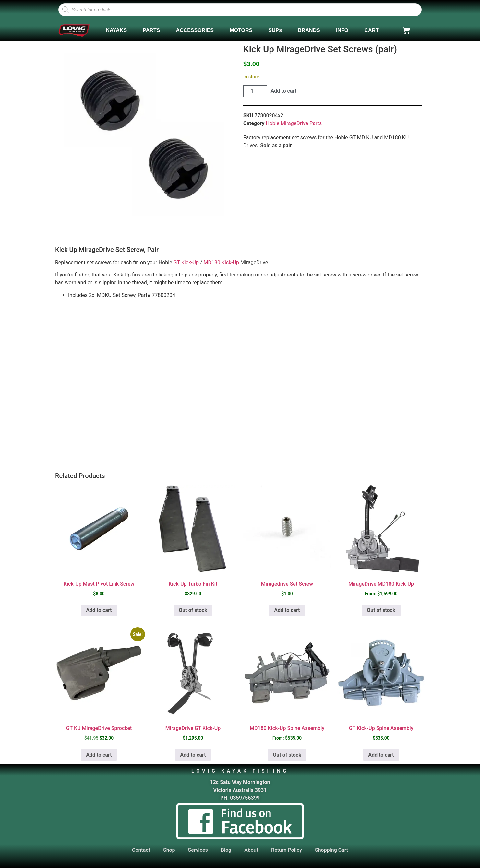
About (251, 850)
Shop (169, 850)
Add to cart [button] (99, 610)
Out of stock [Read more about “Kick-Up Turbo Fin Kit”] (193, 610)
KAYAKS (116, 30)
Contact (141, 850)
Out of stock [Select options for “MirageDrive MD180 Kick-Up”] (381, 610)
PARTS (151, 30)
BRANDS (309, 30)
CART (371, 30)
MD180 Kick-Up (221, 262)
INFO (342, 30)
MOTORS (241, 30)
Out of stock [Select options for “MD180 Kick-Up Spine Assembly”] (287, 755)
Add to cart (284, 91)
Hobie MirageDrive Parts (294, 123)
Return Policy (287, 850)
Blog (226, 850)
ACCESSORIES (195, 30)
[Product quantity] (255, 91)
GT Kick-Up (186, 262)
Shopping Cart (331, 850)
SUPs (275, 30)
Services (198, 850)
